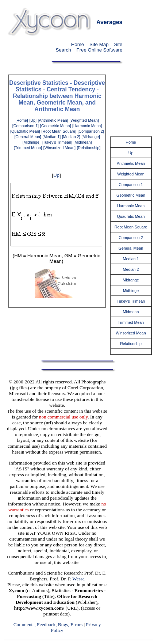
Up (56, 175)
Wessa (78, 579)
